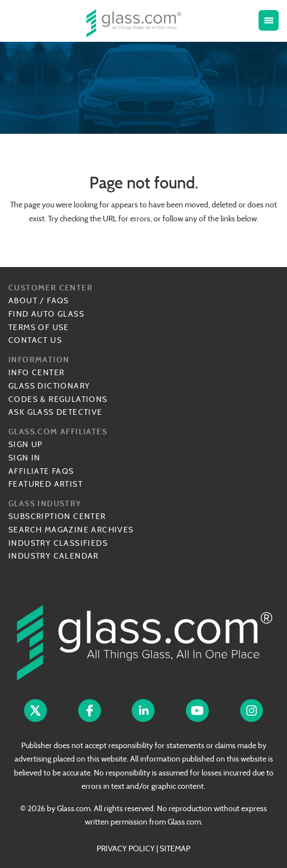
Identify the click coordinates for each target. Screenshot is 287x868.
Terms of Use (39, 327)
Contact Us (35, 340)
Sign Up (26, 444)
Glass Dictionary (49, 386)
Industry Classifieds (58, 543)
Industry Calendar (54, 556)
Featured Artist (46, 484)
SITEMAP (175, 848)
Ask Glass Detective (56, 412)
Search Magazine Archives (71, 530)
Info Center (36, 372)
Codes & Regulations (58, 399)
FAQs (58, 300)
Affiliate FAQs (41, 471)
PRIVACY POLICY (126, 848)
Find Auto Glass (46, 314)
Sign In (25, 458)
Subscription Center (57, 516)
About (23, 300)
